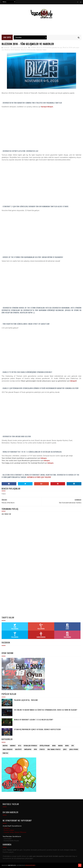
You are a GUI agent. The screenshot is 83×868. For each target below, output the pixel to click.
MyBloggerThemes (30, 865)
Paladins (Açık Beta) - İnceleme (26, 700)
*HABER (33, 48)
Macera (60, 746)
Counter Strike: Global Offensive (15, 832)
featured (39, 50)
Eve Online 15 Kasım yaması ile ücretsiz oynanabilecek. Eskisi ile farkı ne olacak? (46, 710)
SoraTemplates (12, 865)
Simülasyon (28, 749)
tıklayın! (73, 381)
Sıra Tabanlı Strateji (54, 749)
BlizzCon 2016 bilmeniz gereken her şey (49, 48)
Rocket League (9, 830)
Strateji (42, 749)
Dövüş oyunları (45, 746)
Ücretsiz (5, 753)
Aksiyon (5, 746)
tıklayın (44, 458)
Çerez (65, 749)
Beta (20, 746)
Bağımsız (13, 746)
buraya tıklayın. (47, 107)
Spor (35, 749)
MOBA (54, 746)
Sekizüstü (18, 749)
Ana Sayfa (7, 37)
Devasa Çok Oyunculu (30, 746)
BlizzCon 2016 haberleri (12, 50)
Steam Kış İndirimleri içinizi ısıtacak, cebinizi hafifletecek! (37, 729)
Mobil (67, 746)
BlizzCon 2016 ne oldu (28, 50)
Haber (44, 50)
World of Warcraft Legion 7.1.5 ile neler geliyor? (34, 720)
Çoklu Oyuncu (74, 749)
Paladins (7, 828)
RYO (73, 746)
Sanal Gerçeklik (8, 749)
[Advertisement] (41, 27)
